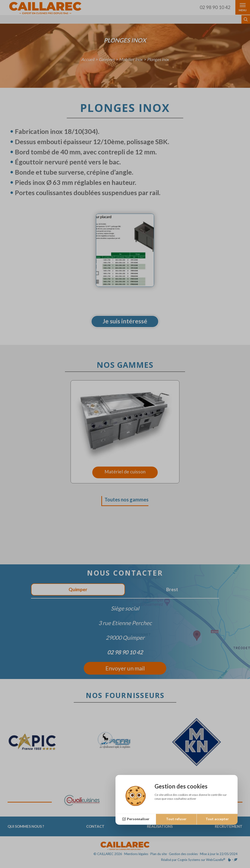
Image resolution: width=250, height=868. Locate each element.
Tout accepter (217, 819)
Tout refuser (176, 819)
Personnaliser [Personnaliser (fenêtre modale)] (138, 819)
